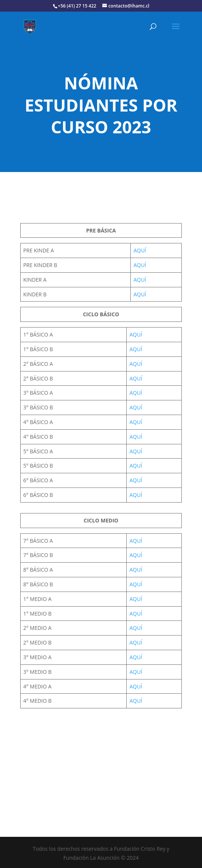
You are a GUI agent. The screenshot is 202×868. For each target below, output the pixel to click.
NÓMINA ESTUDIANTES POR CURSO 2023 (101, 105)
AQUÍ (140, 250)
